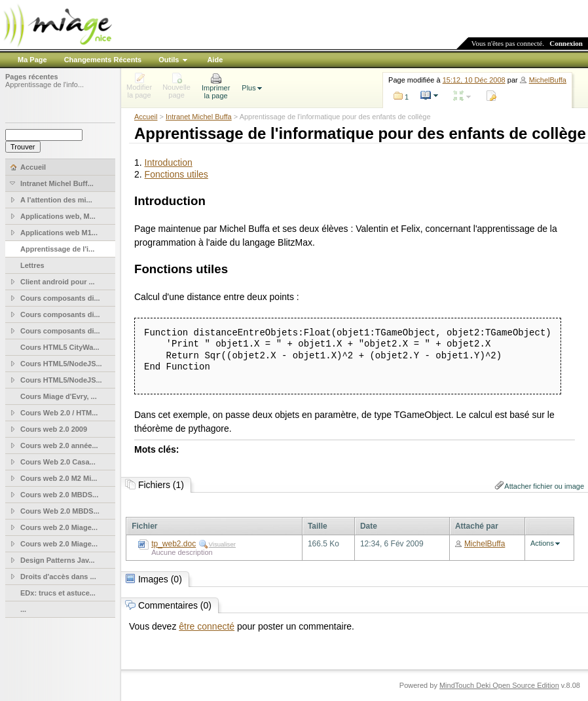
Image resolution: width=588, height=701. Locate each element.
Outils (169, 60)
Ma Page (32, 60)
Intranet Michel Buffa (199, 117)
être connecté (207, 626)
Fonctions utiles (176, 174)
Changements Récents (103, 60)
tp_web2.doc (174, 544)
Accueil (146, 117)
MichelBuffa (548, 80)
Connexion (566, 43)
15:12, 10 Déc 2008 (474, 80)
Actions (542, 543)
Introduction (169, 162)
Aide (215, 60)
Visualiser (222, 544)
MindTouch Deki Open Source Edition (499, 685)
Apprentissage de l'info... (45, 85)
